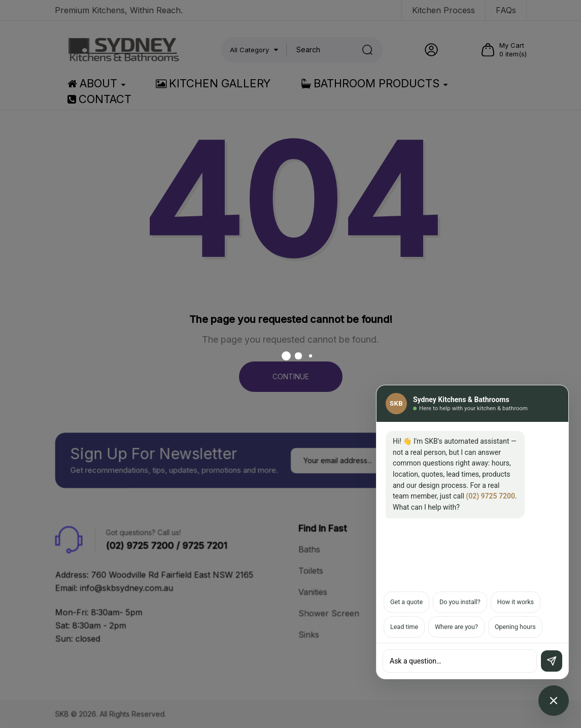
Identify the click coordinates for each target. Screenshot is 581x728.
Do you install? (460, 602)
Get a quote (406, 602)
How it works (516, 602)
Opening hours (515, 627)
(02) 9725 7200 (490, 496)
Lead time (404, 627)
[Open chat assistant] (554, 701)
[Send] (552, 661)
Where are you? (456, 627)
